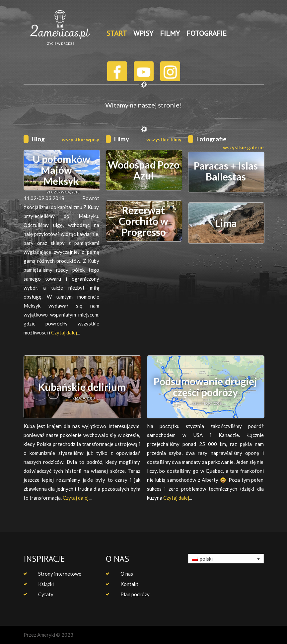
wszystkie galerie (243, 147)
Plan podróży (135, 594)
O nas (127, 574)
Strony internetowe (60, 574)
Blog (38, 139)
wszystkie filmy (164, 139)
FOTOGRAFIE (207, 33)
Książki (46, 584)
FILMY (170, 33)
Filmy (122, 139)
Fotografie (212, 139)
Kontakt (129, 584)
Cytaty (46, 594)
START (117, 33)
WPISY (143, 33)
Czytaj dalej (64, 332)
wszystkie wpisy (80, 139)
